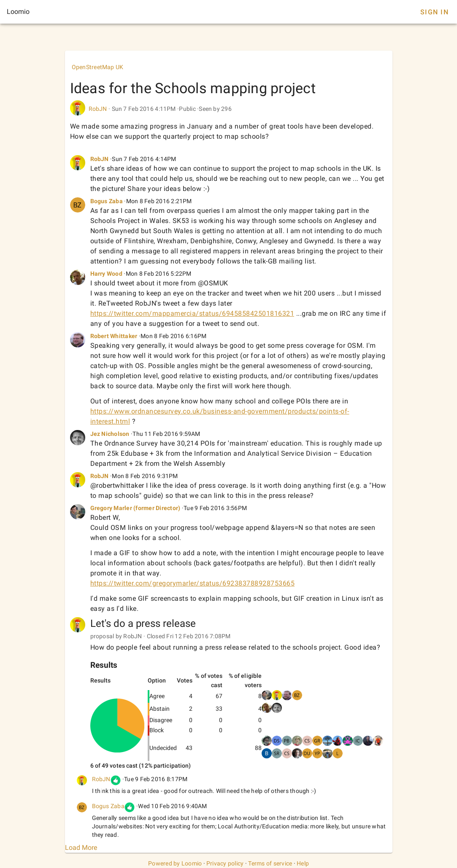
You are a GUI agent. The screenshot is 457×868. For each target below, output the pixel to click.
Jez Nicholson (110, 434)
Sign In (434, 12)
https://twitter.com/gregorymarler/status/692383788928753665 (193, 583)
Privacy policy (225, 863)
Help (303, 863)
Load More (81, 848)
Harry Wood (107, 274)
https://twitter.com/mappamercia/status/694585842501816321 (192, 313)
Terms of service (270, 863)
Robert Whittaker (114, 336)
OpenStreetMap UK (98, 67)
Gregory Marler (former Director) (135, 508)
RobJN (98, 109)
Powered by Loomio (175, 863)
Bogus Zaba (107, 201)
